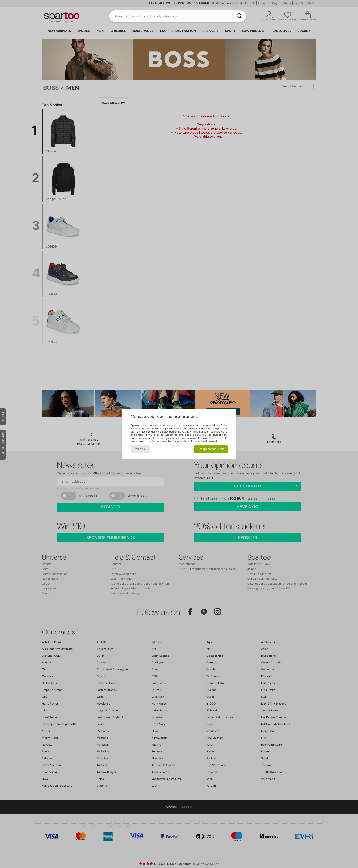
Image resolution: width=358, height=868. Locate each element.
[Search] (239, 16)
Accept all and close (211, 449)
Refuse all (140, 449)
